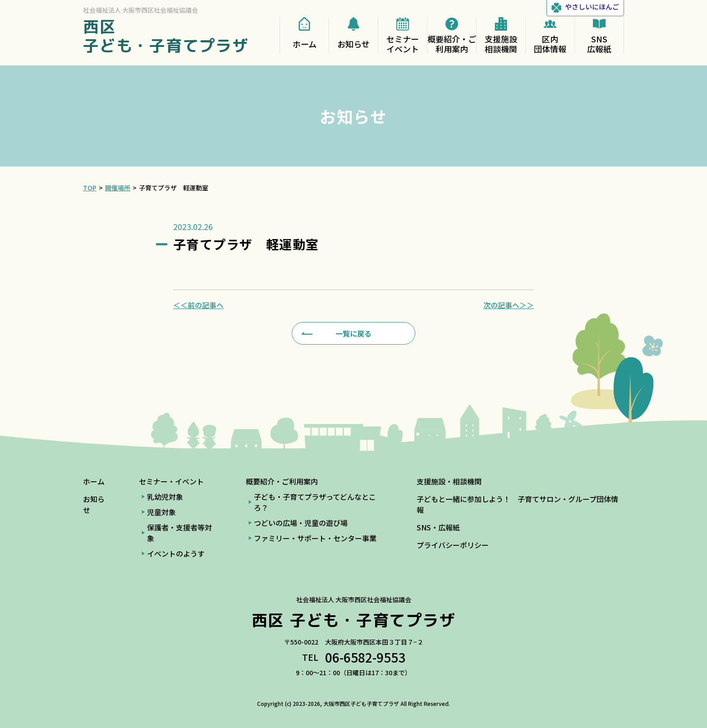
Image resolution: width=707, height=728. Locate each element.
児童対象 (161, 512)
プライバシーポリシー (453, 545)
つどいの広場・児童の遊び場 (301, 523)
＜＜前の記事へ (198, 305)
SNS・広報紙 (438, 527)
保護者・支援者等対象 (179, 533)
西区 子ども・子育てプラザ (166, 36)
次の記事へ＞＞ (509, 305)
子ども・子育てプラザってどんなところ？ (315, 502)
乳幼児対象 (165, 497)
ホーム (94, 481)
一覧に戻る (353, 333)
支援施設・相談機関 (449, 481)
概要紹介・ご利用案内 (282, 481)
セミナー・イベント (171, 481)
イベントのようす (176, 553)
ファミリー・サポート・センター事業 (315, 538)
